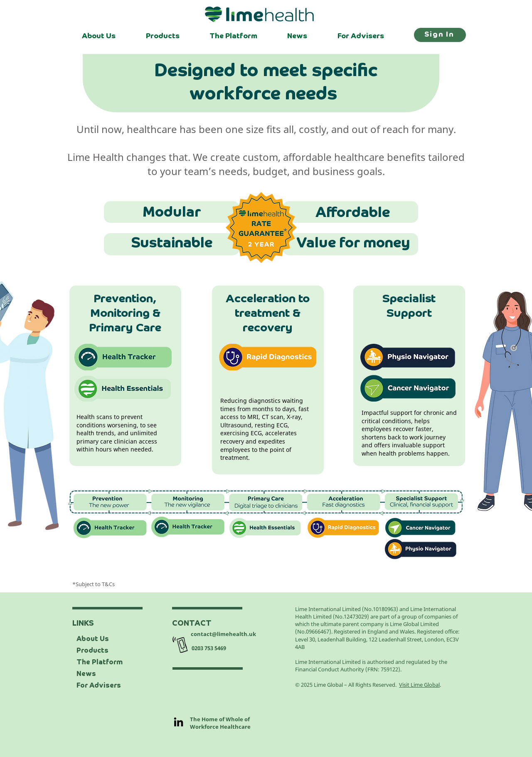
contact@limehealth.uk (223, 634)
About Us (93, 639)
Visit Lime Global (419, 685)
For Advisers (99, 686)
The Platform (100, 663)
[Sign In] (440, 35)
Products (92, 651)
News (86, 674)
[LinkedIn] (179, 722)
